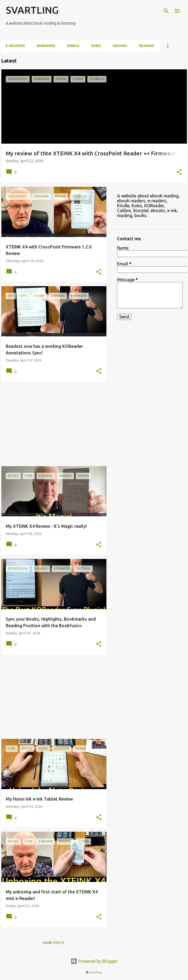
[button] (179, 173)
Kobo (96, 46)
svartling (96, 972)
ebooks (120, 46)
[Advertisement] (52, 424)
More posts (54, 943)
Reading (147, 46)
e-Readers (15, 46)
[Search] (166, 11)
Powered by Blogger (94, 961)
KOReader (46, 46)
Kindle (73, 46)
